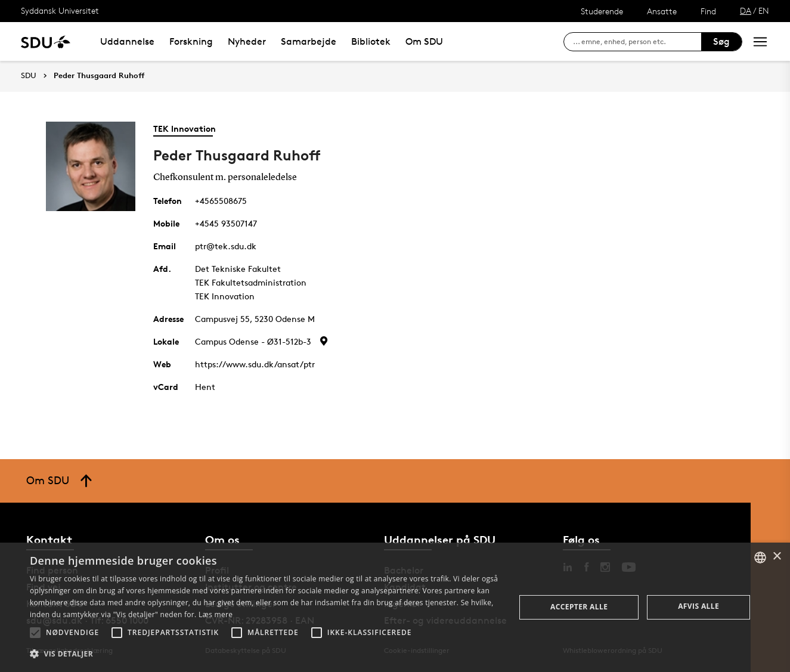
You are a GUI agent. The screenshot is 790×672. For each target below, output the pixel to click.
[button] (35, 633)
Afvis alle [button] (698, 606)
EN (764, 10)
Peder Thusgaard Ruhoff (99, 76)
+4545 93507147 (226, 223)
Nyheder (247, 41)
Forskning (191, 41)
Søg (721, 41)
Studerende (602, 11)
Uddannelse (127, 41)
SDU (29, 75)
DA (746, 10)
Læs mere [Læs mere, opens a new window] (216, 614)
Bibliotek (371, 41)
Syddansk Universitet (60, 10)
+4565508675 (221, 201)
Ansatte (662, 11)
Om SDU (424, 41)
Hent (205, 387)
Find (708, 11)
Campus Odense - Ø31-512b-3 (253, 341)
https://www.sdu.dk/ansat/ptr (255, 364)
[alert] (395, 607)
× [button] (777, 557)
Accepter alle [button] (579, 607)
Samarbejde (309, 41)
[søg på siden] (637, 42)
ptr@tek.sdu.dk (226, 246)
